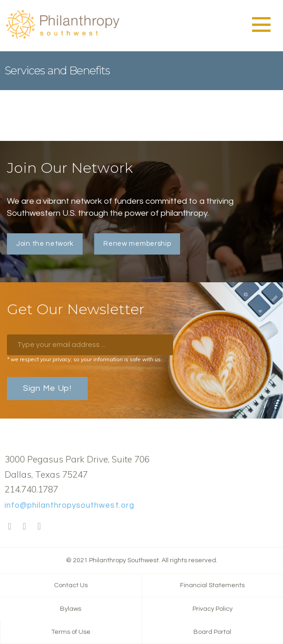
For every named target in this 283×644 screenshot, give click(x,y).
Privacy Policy (213, 609)
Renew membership (137, 244)
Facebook (10, 527)
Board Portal (212, 632)
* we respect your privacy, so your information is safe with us (84, 359)
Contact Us (71, 585)
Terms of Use (71, 632)
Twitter (24, 527)
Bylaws (71, 609)
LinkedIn (39, 527)
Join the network (45, 244)
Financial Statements (212, 585)
